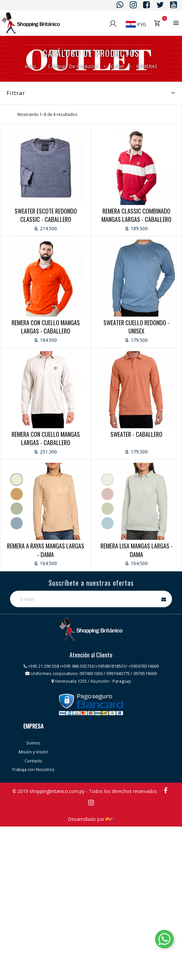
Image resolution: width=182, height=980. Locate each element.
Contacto (33, 761)
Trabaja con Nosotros (33, 770)
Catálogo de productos (73, 66)
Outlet (117, 66)
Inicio (30, 66)
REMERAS (147, 66)
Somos (33, 743)
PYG (136, 24)
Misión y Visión (33, 752)
